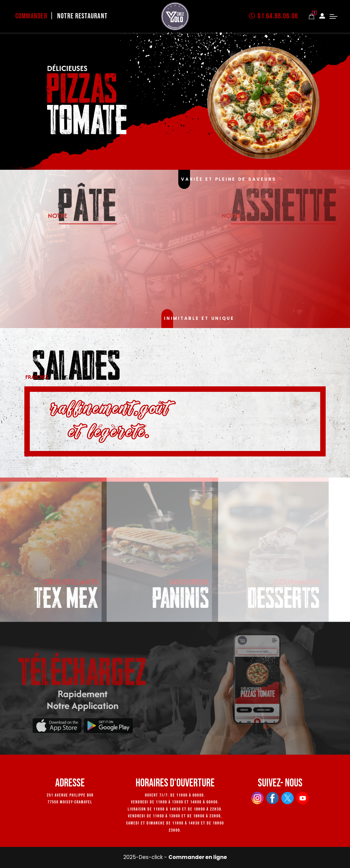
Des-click (151, 857)
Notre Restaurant (82, 16)
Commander (31, 16)
